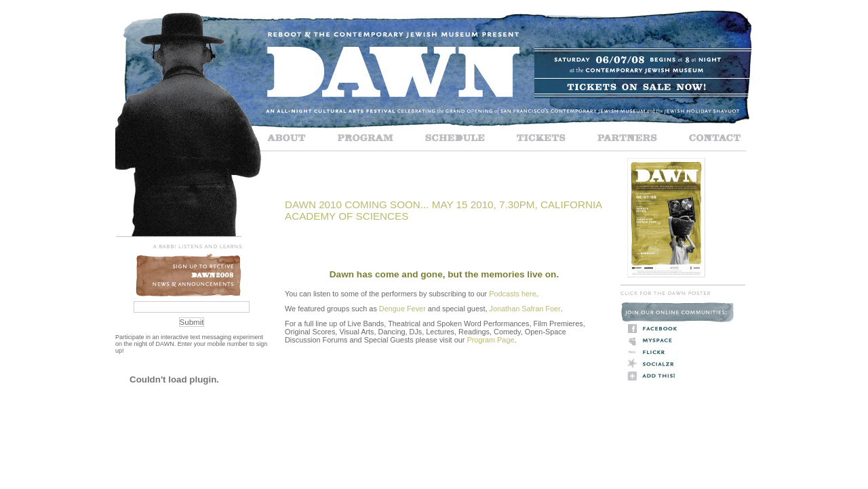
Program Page (490, 340)
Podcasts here (513, 294)
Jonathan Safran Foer (525, 309)
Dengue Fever (402, 309)
